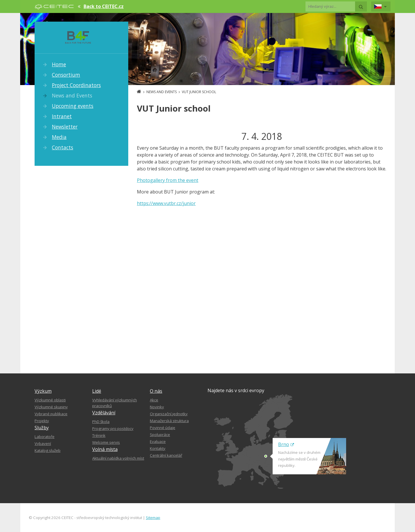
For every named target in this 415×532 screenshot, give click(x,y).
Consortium (66, 75)
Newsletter (65, 127)
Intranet (62, 116)
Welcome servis (106, 442)
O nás (156, 391)
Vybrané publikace (51, 414)
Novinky (157, 407)
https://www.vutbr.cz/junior (166, 203)
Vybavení (43, 443)
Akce (154, 400)
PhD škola (101, 422)
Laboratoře (45, 437)
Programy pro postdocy (113, 428)
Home (59, 64)
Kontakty (158, 448)
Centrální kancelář (166, 455)
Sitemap (153, 518)
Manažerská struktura (169, 421)
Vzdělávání (104, 413)
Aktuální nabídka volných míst (118, 458)
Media (59, 137)
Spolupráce (160, 435)
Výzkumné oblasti (50, 400)
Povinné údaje (163, 428)
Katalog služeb (48, 450)
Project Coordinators (76, 85)
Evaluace (158, 441)
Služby (42, 428)
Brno (286, 444)
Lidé (97, 391)
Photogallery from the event (168, 180)
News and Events (72, 95)
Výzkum (43, 391)
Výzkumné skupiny (51, 407)
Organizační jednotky (169, 414)
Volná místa (105, 449)
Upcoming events (73, 106)
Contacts (63, 147)
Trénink (99, 435)
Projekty (42, 421)
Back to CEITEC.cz (104, 6)
